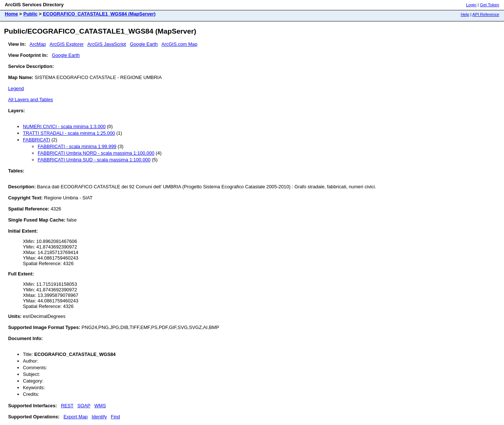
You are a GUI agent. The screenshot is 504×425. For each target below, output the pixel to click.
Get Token (490, 5)
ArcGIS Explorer (66, 44)
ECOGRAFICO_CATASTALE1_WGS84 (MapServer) (99, 14)
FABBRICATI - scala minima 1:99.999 (77, 146)
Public (30, 14)
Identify (99, 417)
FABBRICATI (37, 140)
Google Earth (144, 44)
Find (115, 417)
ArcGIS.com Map (179, 44)
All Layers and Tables (30, 100)
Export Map (76, 417)
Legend (16, 88)
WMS (100, 406)
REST (67, 406)
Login (471, 5)
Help (465, 14)
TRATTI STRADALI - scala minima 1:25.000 (69, 133)
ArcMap (38, 44)
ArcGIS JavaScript (107, 44)
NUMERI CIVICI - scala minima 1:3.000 (64, 126)
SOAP (84, 406)
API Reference (486, 14)
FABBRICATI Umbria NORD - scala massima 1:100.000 (96, 153)
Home (11, 14)
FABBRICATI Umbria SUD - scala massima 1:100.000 (94, 160)
